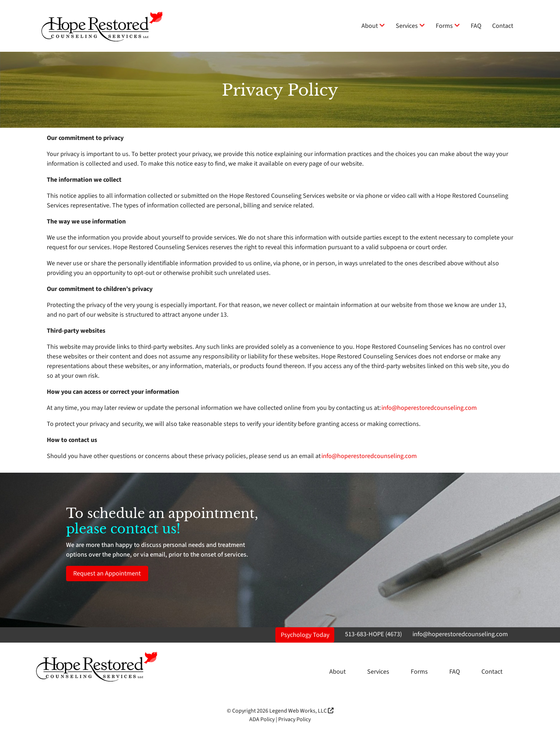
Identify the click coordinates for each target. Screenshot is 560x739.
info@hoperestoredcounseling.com (429, 408)
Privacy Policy (294, 719)
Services (410, 26)
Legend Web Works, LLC (301, 711)
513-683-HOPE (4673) (373, 634)
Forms (448, 26)
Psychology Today (305, 635)
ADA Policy (262, 719)
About (373, 26)
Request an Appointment (107, 574)
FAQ (476, 26)
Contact (503, 26)
